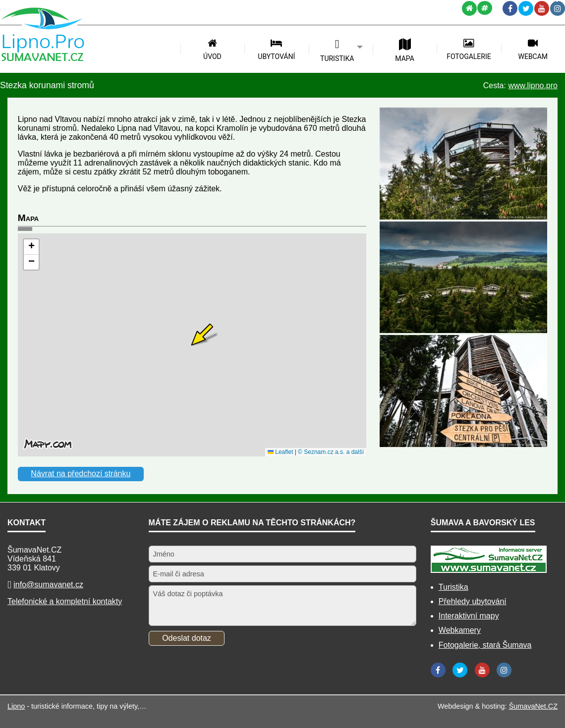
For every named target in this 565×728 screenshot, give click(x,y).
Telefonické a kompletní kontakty (65, 601)
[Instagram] (558, 8)
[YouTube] (542, 8)
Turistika (453, 587)
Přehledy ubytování (473, 601)
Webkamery (460, 630)
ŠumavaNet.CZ (533, 706)
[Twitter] (526, 8)
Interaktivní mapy (469, 616)
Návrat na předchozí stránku (81, 474)
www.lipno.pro (533, 85)
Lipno (16, 706)
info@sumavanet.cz (48, 585)
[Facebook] (510, 8)
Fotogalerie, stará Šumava (485, 645)
